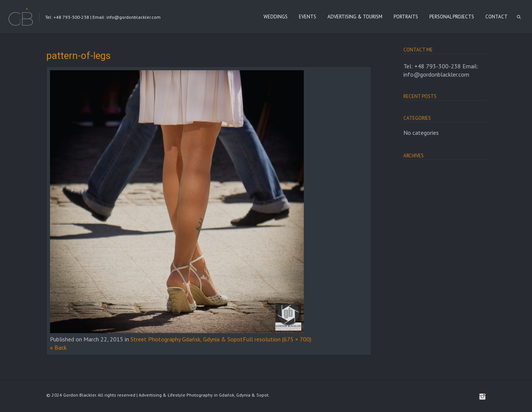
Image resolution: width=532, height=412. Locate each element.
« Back (58, 347)
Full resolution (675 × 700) (277, 339)
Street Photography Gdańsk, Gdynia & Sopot (187, 339)
